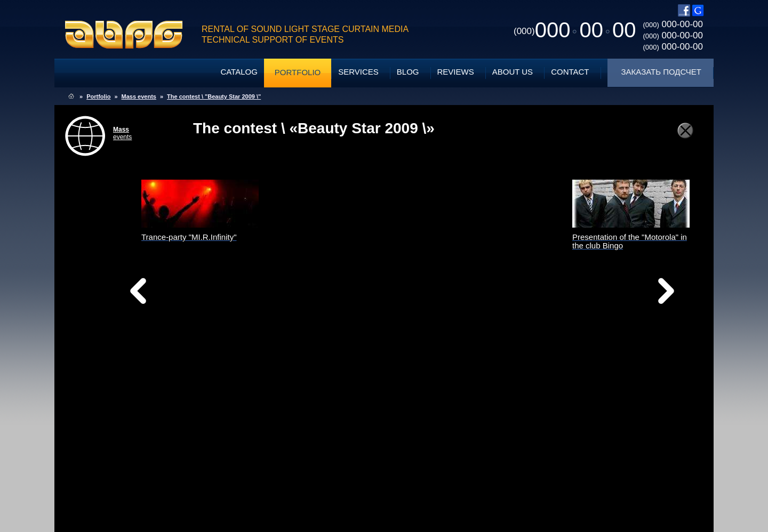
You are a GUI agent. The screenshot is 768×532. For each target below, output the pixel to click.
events (122, 133)
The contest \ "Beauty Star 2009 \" (214, 96)
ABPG (124, 35)
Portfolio (298, 72)
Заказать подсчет (661, 72)
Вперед (490, 304)
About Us (513, 72)
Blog (408, 72)
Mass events (139, 96)
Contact (570, 72)
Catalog (239, 72)
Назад (165, 294)
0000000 (575, 30)
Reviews (456, 72)
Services (358, 72)
